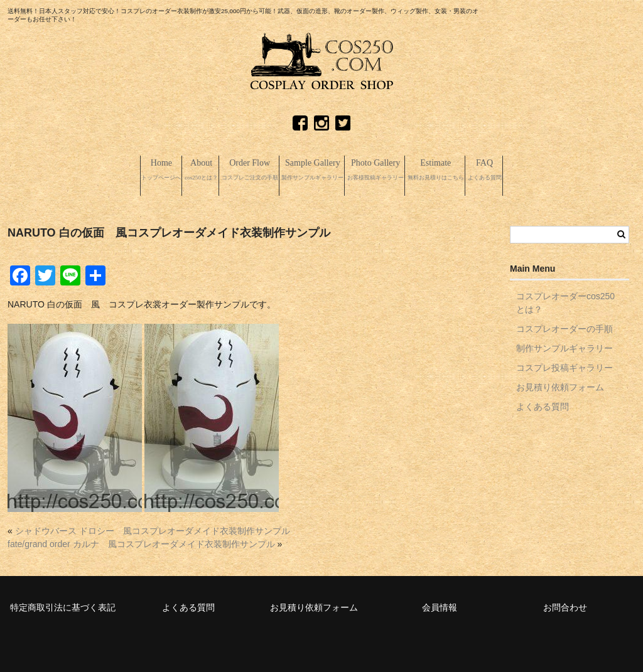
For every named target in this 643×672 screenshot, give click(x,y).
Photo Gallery (407, 171)
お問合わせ (565, 605)
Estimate (502, 171)
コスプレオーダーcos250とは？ (565, 301)
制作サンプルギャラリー (565, 346)
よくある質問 (543, 405)
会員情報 (440, 605)
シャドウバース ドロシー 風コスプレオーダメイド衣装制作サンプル (153, 529)
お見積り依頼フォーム (560, 385)
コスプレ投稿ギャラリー (565, 366)
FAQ (580, 171)
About (132, 171)
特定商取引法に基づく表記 (63, 605)
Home (68, 171)
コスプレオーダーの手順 (565, 327)
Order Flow (210, 171)
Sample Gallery (309, 171)
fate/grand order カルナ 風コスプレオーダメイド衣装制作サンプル (141, 542)
